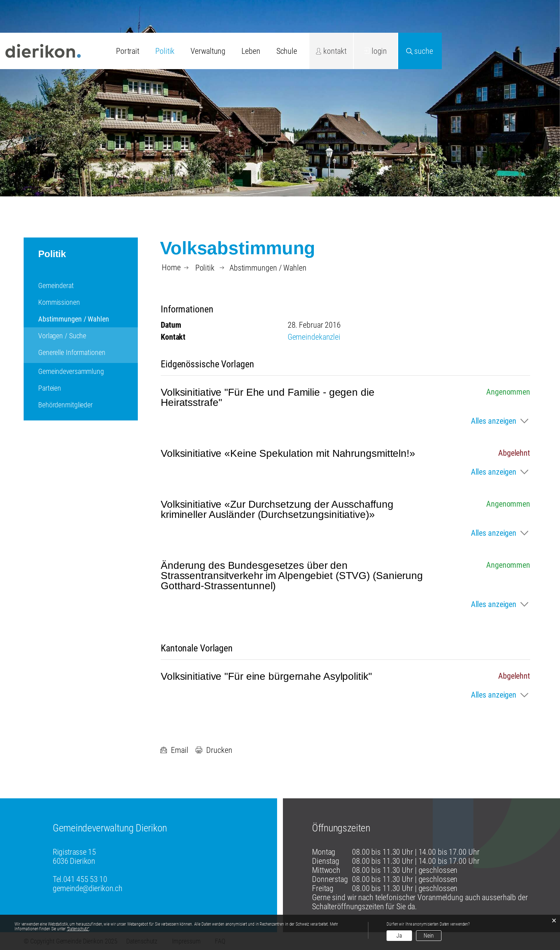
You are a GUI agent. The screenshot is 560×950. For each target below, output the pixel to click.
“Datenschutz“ (78, 929)
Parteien (50, 388)
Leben (251, 51)
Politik (165, 51)
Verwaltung (208, 51)
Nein (429, 936)
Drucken (214, 750)
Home (171, 268)
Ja (399, 936)
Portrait (128, 51)
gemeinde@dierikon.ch (87, 888)
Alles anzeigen (494, 421)
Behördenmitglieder (65, 405)
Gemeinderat (56, 286)
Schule (287, 51)
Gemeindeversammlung (71, 371)
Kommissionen (59, 302)
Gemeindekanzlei (314, 337)
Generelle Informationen (72, 352)
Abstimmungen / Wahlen (88, 319)
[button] (205, 268)
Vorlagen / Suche (62, 336)
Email (174, 750)
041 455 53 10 (85, 879)
